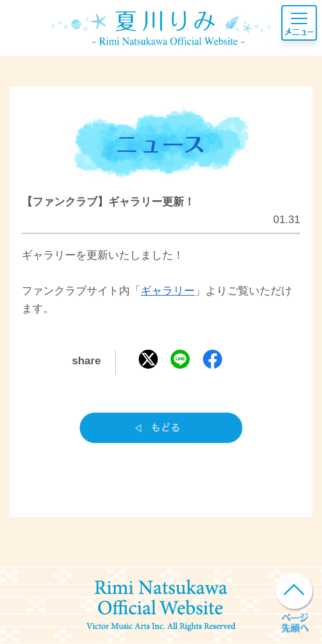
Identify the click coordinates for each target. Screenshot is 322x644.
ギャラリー (168, 291)
